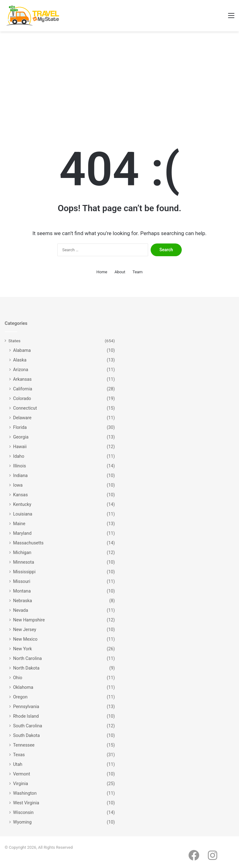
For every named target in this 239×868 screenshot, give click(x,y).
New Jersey (25, 629)
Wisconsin (23, 812)
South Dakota (26, 735)
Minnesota (23, 562)
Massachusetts (28, 543)
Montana (22, 591)
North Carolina (27, 658)
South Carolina (28, 726)
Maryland (22, 533)
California (23, 389)
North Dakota (26, 668)
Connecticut (25, 408)
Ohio (18, 678)
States (14, 341)
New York (23, 649)
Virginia (21, 784)
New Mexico (25, 639)
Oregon (20, 697)
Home (102, 272)
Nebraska (23, 601)
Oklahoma (23, 687)
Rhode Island (26, 716)
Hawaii (20, 447)
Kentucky (22, 504)
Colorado (22, 398)
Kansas (20, 495)
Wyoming (22, 822)
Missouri (22, 581)
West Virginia (26, 803)
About (120, 272)
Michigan (22, 552)
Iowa (18, 485)
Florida (20, 427)
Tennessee (24, 745)
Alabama (22, 350)
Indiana (20, 475)
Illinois (19, 466)
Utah (18, 764)
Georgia (21, 437)
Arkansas (22, 379)
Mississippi (24, 572)
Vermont (22, 774)
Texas (19, 755)
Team (138, 272)
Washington (25, 793)
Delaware (22, 418)
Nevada (21, 610)
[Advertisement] (119, 84)
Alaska (20, 360)
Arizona (21, 370)
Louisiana (23, 514)
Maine (19, 524)
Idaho (19, 456)
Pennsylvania (26, 707)
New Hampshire (29, 620)
